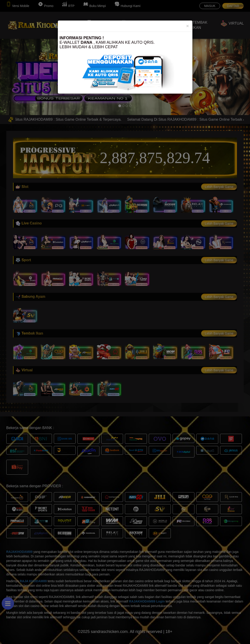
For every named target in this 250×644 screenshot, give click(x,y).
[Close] (187, 26)
